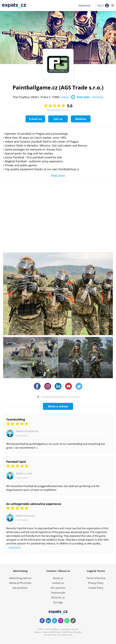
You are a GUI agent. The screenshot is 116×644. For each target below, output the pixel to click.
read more (14, 547)
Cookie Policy (96, 588)
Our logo (58, 602)
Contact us (58, 583)
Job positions (20, 588)
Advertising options (20, 578)
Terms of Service (96, 578)
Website (81, 119)
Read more (58, 175)
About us (58, 578)
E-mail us (35, 119)
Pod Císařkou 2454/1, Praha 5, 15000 (41, 97)
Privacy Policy (96, 583)
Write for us (58, 598)
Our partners (58, 588)
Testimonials (58, 593)
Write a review (58, 406)
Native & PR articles (20, 583)
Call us (58, 119)
